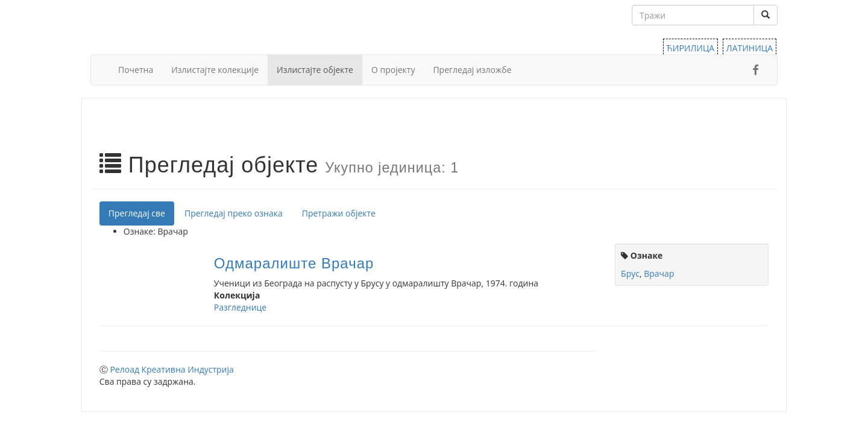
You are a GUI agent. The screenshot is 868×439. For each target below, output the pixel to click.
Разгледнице (240, 307)
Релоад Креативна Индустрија (171, 369)
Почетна (136, 70)
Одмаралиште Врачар (294, 263)
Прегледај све (137, 213)
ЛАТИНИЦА (750, 48)
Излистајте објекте (315, 70)
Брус (630, 273)
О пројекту (393, 70)
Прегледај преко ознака (234, 213)
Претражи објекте (339, 213)
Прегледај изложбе (472, 70)
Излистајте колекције (215, 70)
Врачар (659, 273)
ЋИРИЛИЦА (691, 48)
